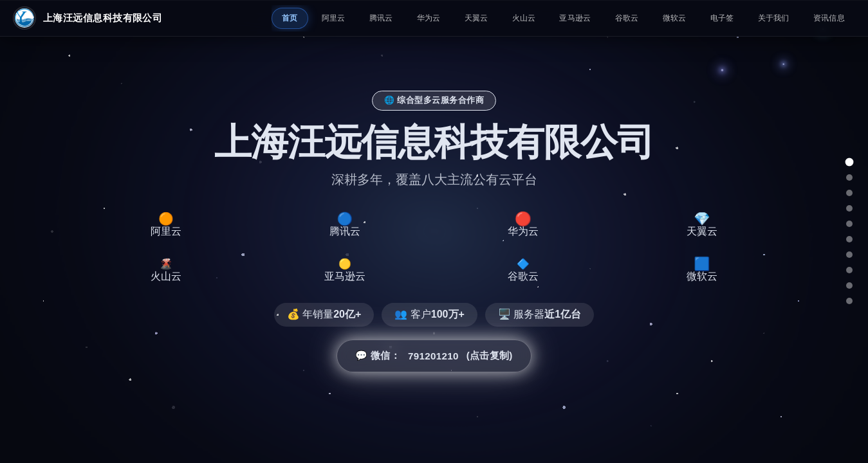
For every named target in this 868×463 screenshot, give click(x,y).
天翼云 (476, 18)
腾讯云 (381, 18)
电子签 (722, 18)
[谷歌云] (849, 270)
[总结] (849, 301)
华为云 (429, 18)
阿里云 (334, 18)
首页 (290, 18)
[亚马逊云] (849, 255)
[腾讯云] (849, 193)
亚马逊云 (575, 18)
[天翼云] (849, 224)
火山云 (524, 18)
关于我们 (774, 18)
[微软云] (849, 286)
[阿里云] (849, 177)
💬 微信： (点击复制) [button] (434, 357)
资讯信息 (829, 18)
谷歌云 (627, 18)
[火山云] (849, 239)
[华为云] (849, 208)
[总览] (850, 162)
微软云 (675, 18)
